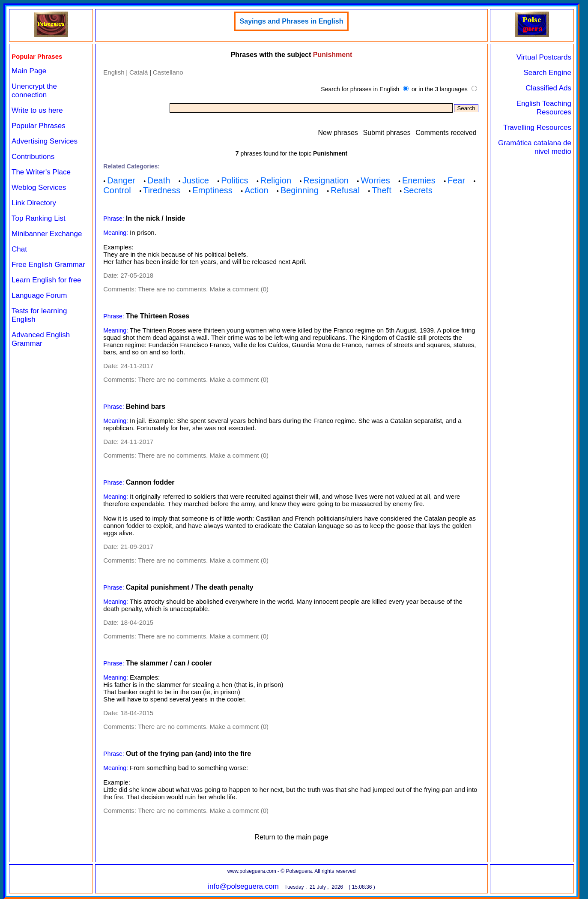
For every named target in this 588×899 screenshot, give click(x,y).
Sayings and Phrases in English (292, 21)
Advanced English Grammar (41, 339)
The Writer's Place (41, 172)
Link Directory (34, 203)
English (114, 72)
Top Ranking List (39, 218)
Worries (375, 180)
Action (257, 190)
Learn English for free (46, 280)
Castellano (168, 72)
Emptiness (212, 190)
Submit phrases (387, 133)
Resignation (326, 180)
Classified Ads (548, 88)
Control (117, 190)
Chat (19, 249)
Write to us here (37, 110)
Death (159, 180)
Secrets (418, 190)
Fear (456, 180)
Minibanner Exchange (47, 234)
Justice (196, 180)
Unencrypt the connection (34, 91)
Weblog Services (39, 187)
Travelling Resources (537, 127)
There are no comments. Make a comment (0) (203, 289)
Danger (121, 180)
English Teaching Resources (544, 108)
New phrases (338, 133)
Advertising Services (45, 141)
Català (139, 72)
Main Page (29, 71)
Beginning (300, 190)
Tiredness (162, 190)
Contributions (33, 157)
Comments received (446, 133)
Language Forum (39, 295)
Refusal (345, 190)
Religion (276, 180)
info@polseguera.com (243, 886)
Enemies (419, 180)
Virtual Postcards (544, 57)
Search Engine (547, 73)
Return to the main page (292, 837)
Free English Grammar (48, 265)
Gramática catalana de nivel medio (535, 147)
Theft (382, 190)
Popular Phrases (39, 126)
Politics (234, 180)
